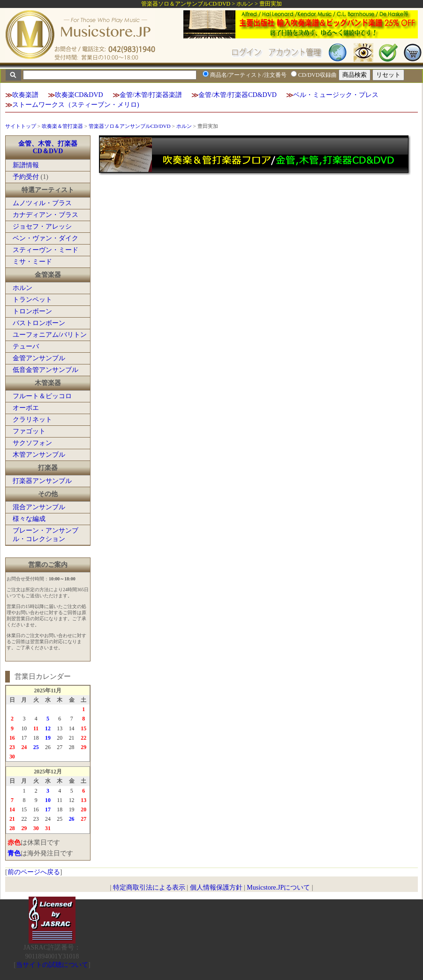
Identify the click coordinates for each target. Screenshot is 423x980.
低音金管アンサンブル (45, 370)
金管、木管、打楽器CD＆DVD (48, 147)
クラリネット (32, 419)
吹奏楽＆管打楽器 (62, 126)
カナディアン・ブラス (45, 215)
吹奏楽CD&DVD (79, 95)
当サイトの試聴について (52, 965)
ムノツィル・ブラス (42, 203)
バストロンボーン (39, 323)
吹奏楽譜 (25, 95)
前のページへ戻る (34, 872)
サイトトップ (21, 126)
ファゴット (29, 431)
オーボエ (26, 408)
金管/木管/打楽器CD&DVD (237, 95)
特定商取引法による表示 (149, 887)
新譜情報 (26, 165)
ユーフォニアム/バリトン (50, 335)
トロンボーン (32, 311)
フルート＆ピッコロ (42, 396)
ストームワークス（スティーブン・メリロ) (76, 105)
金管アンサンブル (39, 358)
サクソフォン (32, 443)
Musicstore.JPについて (278, 887)
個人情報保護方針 (216, 887)
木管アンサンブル (39, 455)
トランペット (32, 300)
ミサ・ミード (32, 262)
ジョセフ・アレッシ (42, 226)
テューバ (26, 346)
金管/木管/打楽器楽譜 (151, 95)
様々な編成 (29, 519)
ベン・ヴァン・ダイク (45, 238)
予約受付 (26, 177)
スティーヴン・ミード (45, 250)
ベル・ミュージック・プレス (336, 95)
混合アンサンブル (39, 507)
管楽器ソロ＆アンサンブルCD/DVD (130, 126)
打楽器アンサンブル (42, 481)
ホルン (184, 126)
